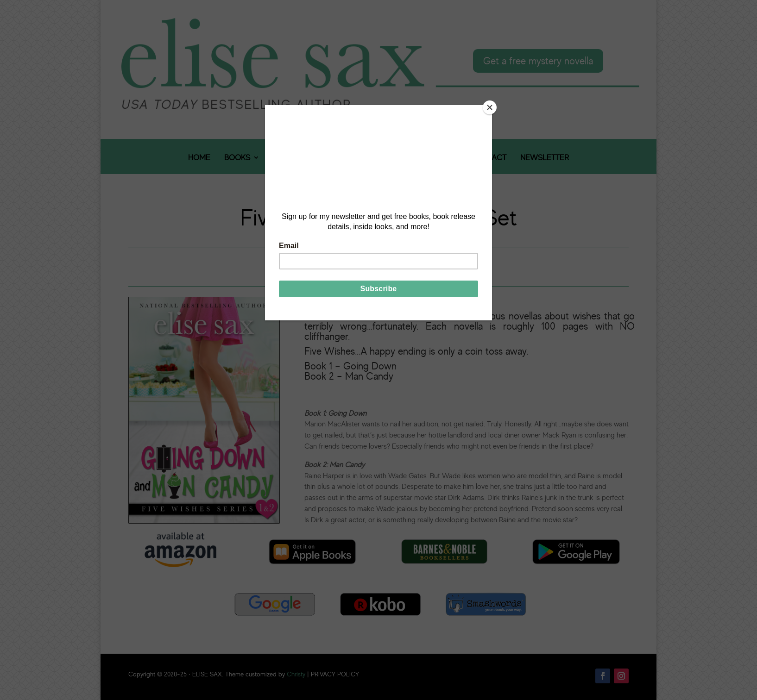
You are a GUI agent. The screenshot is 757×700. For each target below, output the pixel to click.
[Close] (490, 107)
